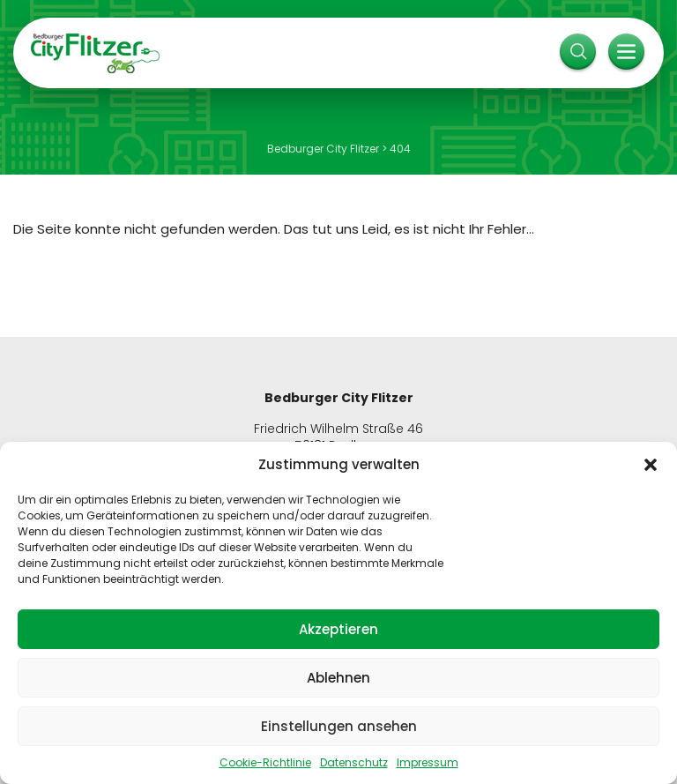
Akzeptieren (338, 629)
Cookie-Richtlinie (265, 762)
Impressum (428, 762)
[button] (651, 465)
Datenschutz (354, 762)
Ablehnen (338, 678)
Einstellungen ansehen (339, 726)
